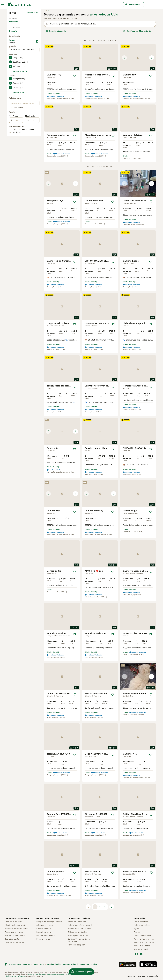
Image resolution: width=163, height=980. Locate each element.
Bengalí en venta (44, 932)
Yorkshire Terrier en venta (16, 929)
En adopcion (30, 33)
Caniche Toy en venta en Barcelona (79, 940)
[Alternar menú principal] (2, 4)
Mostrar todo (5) (20, 81)
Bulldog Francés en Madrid (80, 925)
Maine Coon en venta (46, 935)
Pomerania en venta (14, 932)
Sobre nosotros (141, 922)
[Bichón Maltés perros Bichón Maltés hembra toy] (138, 677)
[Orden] (138, 31)
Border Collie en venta (15, 935)
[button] (138, 58)
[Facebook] (136, 954)
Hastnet (27, 964)
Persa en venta (43, 939)
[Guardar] (74, 76)
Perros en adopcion (76, 945)
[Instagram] (142, 954)
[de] (18, 129)
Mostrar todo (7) (20, 102)
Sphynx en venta (44, 929)
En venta (15, 33)
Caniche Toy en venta (14, 942)
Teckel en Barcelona (77, 922)
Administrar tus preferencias (15, 976)
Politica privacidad (142, 925)
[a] (34, 129)
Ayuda (137, 929)
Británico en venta (44, 925)
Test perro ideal (141, 949)
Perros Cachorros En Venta (17, 918)
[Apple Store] (148, 964)
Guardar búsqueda (56, 31)
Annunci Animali (70, 964)
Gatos (12, 22)
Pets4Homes (15, 964)
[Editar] (37, 51)
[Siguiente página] (112, 907)
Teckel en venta (12, 939)
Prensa (137, 932)
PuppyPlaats (39, 964)
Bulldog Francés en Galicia (80, 935)
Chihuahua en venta (14, 922)
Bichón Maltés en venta (15, 925)
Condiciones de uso (143, 935)
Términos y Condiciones (36, 974)
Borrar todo (33, 13)
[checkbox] (10, 67)
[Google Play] (128, 964)
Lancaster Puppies (88, 964)
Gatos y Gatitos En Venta (48, 918)
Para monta (16, 39)
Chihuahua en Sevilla (77, 932)
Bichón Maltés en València (80, 929)
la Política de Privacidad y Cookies (59, 974)
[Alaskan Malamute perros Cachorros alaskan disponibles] (138, 184)
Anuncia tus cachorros (144, 942)
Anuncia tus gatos (142, 946)
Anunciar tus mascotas (144, 939)
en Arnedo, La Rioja (104, 15)
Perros (13, 18)
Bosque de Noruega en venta (49, 922)
